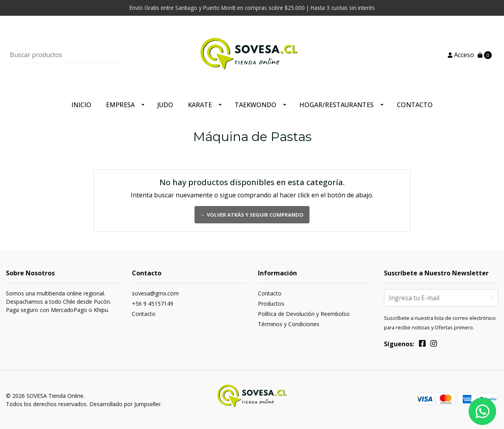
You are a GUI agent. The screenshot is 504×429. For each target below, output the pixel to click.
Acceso (461, 55)
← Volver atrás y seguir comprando (252, 215)
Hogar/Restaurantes (336, 105)
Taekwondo (256, 105)
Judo (165, 105)
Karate (200, 105)
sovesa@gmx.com (155, 293)
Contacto (415, 105)
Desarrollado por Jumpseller (125, 404)
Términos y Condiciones (289, 324)
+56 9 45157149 (153, 304)
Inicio (81, 105)
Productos (271, 304)
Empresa (120, 105)
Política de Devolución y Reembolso (304, 314)
